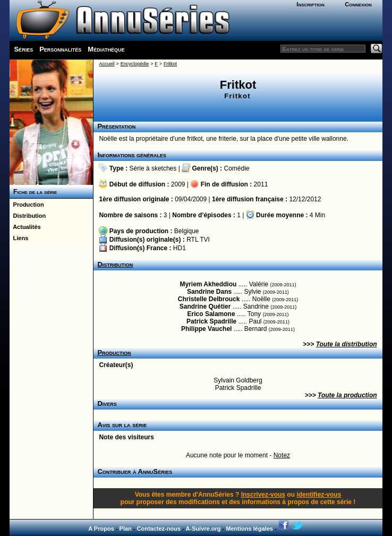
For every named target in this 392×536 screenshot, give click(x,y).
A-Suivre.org (203, 529)
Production (27, 205)
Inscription (310, 4)
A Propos (101, 529)
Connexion (358, 4)
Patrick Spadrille (211, 321)
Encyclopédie (135, 64)
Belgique (187, 231)
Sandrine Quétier (205, 307)
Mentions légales (249, 529)
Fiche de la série (33, 192)
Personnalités (60, 49)
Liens (19, 238)
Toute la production (347, 395)
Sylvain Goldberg (238, 380)
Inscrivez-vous (263, 495)
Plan (126, 529)
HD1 (180, 248)
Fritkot (170, 64)
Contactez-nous (159, 529)
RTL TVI (198, 240)
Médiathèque (106, 49)
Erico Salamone (211, 314)
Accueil (106, 64)
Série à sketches (153, 168)
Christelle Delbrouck (209, 299)
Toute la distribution (347, 344)
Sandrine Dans (209, 292)
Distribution (28, 216)
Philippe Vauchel (206, 329)
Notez (282, 455)
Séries (23, 49)
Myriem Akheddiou (208, 284)
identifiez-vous (319, 495)
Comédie (236, 168)
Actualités (25, 227)
